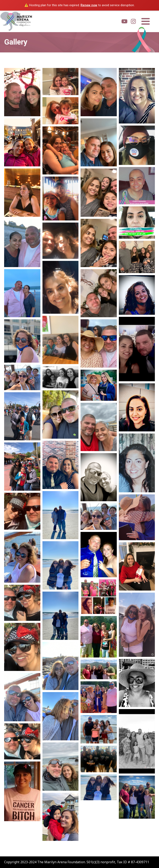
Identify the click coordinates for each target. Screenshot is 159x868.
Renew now (89, 5)
